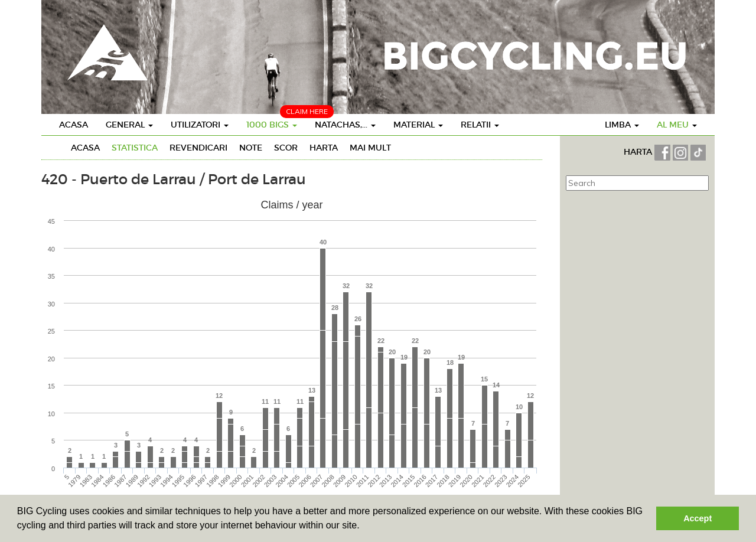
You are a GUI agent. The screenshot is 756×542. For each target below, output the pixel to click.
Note (251, 148)
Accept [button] (698, 518)
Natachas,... (345, 125)
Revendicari (198, 148)
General (129, 125)
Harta (324, 148)
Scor (286, 148)
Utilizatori (200, 125)
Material (418, 125)
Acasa (74, 125)
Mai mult (370, 148)
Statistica (135, 148)
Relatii (480, 125)
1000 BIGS (272, 125)
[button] (364, 527)
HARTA (639, 152)
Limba (622, 125)
